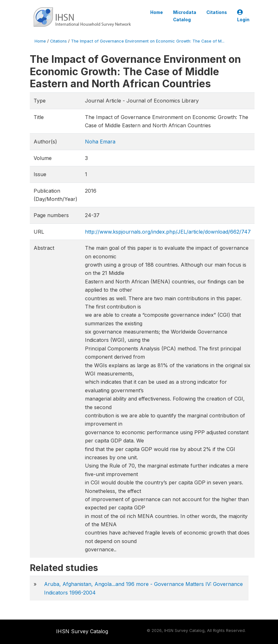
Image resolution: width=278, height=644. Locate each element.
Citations (217, 12)
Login (243, 16)
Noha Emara (100, 142)
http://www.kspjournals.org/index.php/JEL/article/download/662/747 (168, 232)
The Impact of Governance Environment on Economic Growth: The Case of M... (148, 41)
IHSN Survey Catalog (82, 631)
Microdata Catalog (185, 16)
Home (157, 12)
